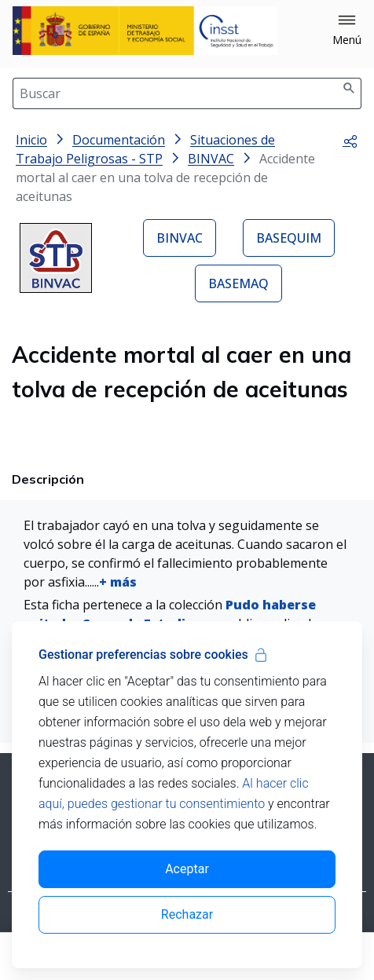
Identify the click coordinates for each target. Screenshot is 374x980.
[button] (347, 31)
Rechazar (187, 914)
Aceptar (187, 869)
